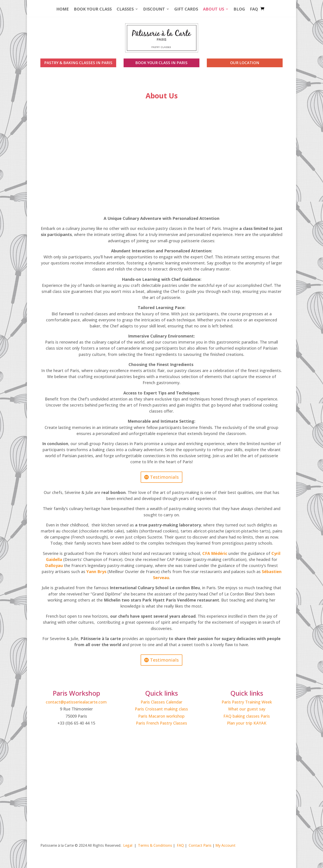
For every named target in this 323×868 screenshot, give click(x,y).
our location (245, 63)
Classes (125, 10)
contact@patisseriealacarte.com (76, 702)
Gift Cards (186, 10)
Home (63, 10)
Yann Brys (96, 571)
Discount (154, 10)
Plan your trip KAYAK (247, 723)
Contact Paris (200, 845)
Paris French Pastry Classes (161, 723)
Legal (128, 845)
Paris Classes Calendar (161, 702)
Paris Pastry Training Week (247, 702)
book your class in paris (161, 63)
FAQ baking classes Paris (247, 716)
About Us (214, 10)
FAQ (254, 10)
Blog (239, 10)
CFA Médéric (215, 553)
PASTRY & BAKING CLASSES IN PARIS (78, 63)
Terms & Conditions (155, 845)
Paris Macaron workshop (161, 716)
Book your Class (93, 10)
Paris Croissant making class (161, 709)
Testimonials (164, 477)
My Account (225, 845)
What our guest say (247, 709)
